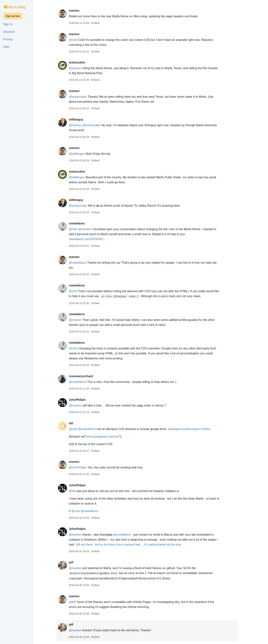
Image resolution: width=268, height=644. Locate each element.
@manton (79, 68)
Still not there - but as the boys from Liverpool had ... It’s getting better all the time (132, 545)
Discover (9, 32)
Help (6, 47)
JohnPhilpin (81, 400)
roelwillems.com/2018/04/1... (91, 239)
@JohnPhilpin (81, 467)
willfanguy (79, 120)
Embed (99, 23)
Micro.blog (17, 7)
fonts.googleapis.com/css (106, 437)
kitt (74, 423)
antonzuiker (80, 62)
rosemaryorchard (84, 376)
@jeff (76, 602)
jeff (74, 562)
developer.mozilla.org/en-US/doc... (194, 429)
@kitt (76, 491)
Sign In (8, 24)
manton (78, 11)
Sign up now (13, 16)
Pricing (8, 39)
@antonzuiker (81, 97)
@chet (76, 40)
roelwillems (80, 223)
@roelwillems (81, 263)
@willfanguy (80, 154)
